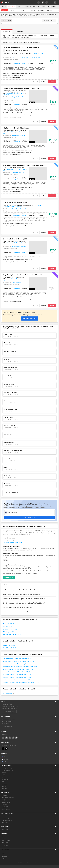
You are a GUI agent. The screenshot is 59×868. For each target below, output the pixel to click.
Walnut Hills (12, 98)
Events (4, 7)
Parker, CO (10, 279)
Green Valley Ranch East (18, 172)
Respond (52, 82)
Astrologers (4, 785)
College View (37, 57)
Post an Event (5, 822)
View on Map (11, 55)
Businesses (4, 857)
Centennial (15, 97)
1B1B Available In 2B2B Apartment (15, 202)
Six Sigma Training (6, 803)
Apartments (50, 10)
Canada (5, 759)
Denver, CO (36, 53)
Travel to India (5, 830)
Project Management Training (8, 797)
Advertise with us (5, 844)
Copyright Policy (5, 846)
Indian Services (5, 855)
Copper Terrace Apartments (19, 209)
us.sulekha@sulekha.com (11, 709)
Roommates (12, 7)
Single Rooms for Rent (9, 645)
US (4, 757)
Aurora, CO (10, 132)
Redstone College (8, 693)
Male (24, 64)
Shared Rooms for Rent (9, 648)
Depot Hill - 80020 (7, 627)
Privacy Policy (5, 842)
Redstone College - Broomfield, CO (13, 543)
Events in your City (6, 819)
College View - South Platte (26, 57)
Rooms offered (7, 32)
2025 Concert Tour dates (7, 821)
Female (24, 215)
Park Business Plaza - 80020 (11, 629)
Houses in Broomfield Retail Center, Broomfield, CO (17, 675)
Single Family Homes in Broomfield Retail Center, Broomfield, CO (20, 667)
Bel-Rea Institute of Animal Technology (21, 115)
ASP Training (5, 804)
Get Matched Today (30, 318)
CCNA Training (5, 806)
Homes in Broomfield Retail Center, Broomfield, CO (17, 672)
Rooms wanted (19, 31)
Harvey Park (15, 57)
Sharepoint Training (6, 799)
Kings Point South (17, 282)
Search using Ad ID (49, 21)
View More (43, 82)
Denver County (18, 169)
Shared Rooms (31, 10)
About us (4, 837)
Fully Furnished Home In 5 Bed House (16, 128)
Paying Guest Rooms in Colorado (20, 14)
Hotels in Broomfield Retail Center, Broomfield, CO (16, 680)
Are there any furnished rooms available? (29, 612)
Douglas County (18, 279)
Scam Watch (4, 788)
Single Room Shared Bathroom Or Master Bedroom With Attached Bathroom (25, 165)
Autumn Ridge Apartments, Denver (15, 50)
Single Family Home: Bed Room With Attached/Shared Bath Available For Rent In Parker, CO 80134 (25, 275)
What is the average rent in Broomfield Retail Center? (29, 590)
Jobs (44, 7)
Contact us (4, 839)
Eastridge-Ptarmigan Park (19, 135)
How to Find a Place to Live (8, 771)
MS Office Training (6, 810)
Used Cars (4, 776)
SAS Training (5, 808)
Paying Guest (41, 10)
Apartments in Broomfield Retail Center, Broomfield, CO (18, 664)
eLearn (3, 858)
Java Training (5, 801)
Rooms (13, 10)
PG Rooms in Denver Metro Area (37, 14)
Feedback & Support (9, 712)
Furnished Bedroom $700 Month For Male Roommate (21, 47)
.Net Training (4, 796)
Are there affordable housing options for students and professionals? (29, 599)
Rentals (21, 7)
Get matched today (9, 578)
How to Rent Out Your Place (8, 769)
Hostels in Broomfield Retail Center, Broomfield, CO (17, 677)
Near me (5, 10)
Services (4, 778)
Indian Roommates (6, 14)
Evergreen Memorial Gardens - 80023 (13, 635)
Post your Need (8, 727)
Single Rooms (21, 10)
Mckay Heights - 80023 (9, 632)
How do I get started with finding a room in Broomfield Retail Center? (29, 603)
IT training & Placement (33, 7)
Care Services (52, 7)
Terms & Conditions (6, 841)
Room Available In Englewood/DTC (15, 239)
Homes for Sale (5, 780)
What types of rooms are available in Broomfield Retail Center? (29, 594)
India (4, 762)
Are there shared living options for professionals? (29, 607)
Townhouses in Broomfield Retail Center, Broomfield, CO (18, 661)
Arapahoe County (21, 93)
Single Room (17, 64)
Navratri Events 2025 (6, 817)
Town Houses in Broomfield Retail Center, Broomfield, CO (18, 669)
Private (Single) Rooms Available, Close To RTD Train (21, 88)
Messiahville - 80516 (8, 624)
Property (4, 853)
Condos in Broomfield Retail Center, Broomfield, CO (17, 659)
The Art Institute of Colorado (18, 75)
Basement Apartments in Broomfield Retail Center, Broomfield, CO (21, 683)
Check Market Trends (30, 518)
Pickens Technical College (18, 189)
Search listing (7, 20)
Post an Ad (4, 787)
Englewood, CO (11, 93)
